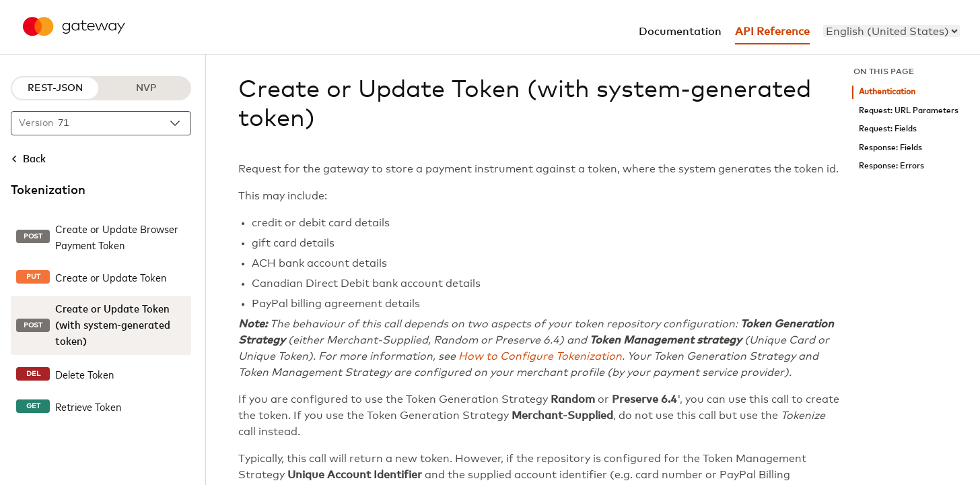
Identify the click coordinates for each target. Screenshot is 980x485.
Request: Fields (888, 129)
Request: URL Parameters (909, 111)
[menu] (891, 31)
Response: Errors (891, 166)
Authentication (887, 92)
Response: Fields (890, 148)
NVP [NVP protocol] (146, 88)
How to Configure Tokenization (540, 356)
